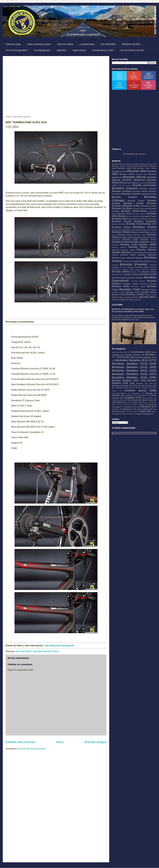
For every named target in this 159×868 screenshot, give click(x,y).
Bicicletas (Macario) (119, 247)
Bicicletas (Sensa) (119, 278)
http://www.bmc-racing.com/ (59, 646)
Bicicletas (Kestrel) (142, 237)
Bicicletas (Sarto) (118, 275)
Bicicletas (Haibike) (121, 232)
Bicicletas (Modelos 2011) (132, 360)
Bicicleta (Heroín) (118, 164)
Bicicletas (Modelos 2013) (130, 367)
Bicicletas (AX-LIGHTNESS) (138, 166)
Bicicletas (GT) (149, 224)
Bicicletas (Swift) (121, 286)
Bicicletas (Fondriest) (145, 221)
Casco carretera (142, 388)
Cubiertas (129, 395)
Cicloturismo (135, 393)
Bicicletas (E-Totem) (140, 214)
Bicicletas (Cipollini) (125, 197)
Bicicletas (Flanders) (149, 219)
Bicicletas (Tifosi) (138, 286)
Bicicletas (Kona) (148, 240)
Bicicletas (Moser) (128, 255)
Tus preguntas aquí (42, 50)
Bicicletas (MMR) (148, 245)
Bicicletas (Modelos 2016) (130, 377)
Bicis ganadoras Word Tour (122, 388)
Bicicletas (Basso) (127, 174)
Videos (143, 411)
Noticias (150, 404)
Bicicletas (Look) (129, 245)
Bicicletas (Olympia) (135, 258)
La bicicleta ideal (87, 44)
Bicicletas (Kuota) (120, 242)
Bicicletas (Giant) (145, 227)
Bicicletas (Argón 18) (127, 168)
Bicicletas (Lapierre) (139, 242)
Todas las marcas (13, 44)
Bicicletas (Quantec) (127, 267)
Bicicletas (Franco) (119, 224)
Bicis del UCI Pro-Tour (143, 386)
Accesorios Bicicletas (120, 352)
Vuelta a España (143, 414)
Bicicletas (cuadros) (134, 300)
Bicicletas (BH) (137, 171)
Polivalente (145, 407)
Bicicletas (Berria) (134, 177)
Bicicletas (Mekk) (128, 250)
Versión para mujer (131, 412)
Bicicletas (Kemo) (126, 237)
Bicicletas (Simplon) (135, 278)
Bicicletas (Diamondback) (134, 211)
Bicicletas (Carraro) (148, 189)
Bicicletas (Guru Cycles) (148, 230)
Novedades (116, 407)
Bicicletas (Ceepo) (140, 191)
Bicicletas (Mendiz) (146, 250)
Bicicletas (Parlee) (142, 261)
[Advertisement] (26, 85)
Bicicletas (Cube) (131, 206)
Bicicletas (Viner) (133, 292)
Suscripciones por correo (103, 50)
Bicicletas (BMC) (24, 651)
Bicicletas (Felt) (119, 219)
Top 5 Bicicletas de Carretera (134, 154)
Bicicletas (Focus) (122, 221)
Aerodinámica (137, 352)
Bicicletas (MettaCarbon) (140, 252)
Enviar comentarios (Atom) (33, 749)
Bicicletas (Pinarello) (134, 264)
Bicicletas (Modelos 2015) (130, 374)
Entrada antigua (96, 742)
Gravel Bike (117, 402)
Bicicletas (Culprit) (149, 206)
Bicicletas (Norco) (119, 258)
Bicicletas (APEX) (119, 166)
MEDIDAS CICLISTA (131, 44)
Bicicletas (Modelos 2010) (146, 357)
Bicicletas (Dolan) (125, 214)
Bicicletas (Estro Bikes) (134, 216)
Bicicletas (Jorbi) (140, 235)
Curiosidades (141, 395)
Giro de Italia (133, 400)
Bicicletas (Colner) (136, 201)
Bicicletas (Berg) (142, 174)
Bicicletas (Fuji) (134, 224)
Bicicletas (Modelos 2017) (125, 380)
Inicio (60, 742)
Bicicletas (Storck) (131, 284)
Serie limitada (142, 409)
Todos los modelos (65, 44)
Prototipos (116, 409)
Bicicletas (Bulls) (131, 183)
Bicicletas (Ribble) (149, 269)
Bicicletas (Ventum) (118, 292)
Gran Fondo (147, 400)
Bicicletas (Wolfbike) (119, 300)
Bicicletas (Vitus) (119, 295)
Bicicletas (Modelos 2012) (130, 364)
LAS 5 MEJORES (108, 44)
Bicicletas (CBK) (143, 183)
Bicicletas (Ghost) (121, 227)
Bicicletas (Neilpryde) (147, 255)
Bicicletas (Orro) (129, 261)
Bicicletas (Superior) (148, 284)
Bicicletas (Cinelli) (149, 194)
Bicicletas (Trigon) (149, 290)
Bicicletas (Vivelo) (135, 294)
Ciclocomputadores (119, 393)
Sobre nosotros (79, 50)
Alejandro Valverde (132, 355)
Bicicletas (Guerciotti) (131, 230)
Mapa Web (61, 50)
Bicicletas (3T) (151, 164)
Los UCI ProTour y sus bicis (132, 50)
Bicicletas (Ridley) (121, 272)
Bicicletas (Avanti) (119, 171)
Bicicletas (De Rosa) (122, 208)
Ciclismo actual (135, 390)
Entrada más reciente (20, 742)
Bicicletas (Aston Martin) (147, 168)
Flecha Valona (148, 398)
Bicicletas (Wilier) (148, 297)
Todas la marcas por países (39, 44)
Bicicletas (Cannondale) (144, 185)
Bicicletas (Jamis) (125, 235)
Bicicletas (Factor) (149, 216)
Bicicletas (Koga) (130, 240)
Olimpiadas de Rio (130, 407)
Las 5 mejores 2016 (134, 402)
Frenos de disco (118, 400)
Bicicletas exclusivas (120, 386)
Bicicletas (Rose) (149, 272)
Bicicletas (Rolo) (136, 272)
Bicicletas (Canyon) (125, 188)
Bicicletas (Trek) (130, 289)
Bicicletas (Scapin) (131, 274)
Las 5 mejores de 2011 (128, 405)
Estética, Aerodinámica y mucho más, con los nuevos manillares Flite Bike (133, 310)
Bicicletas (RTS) (142, 267)
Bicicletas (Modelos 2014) (46, 651)
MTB (142, 404)
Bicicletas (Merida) (121, 252)
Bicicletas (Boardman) (134, 180)
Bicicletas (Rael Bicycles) (132, 270)
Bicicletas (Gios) (117, 230)
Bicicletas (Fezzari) (134, 219)
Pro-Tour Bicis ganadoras (17, 50)
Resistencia (127, 409)
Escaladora (129, 398)
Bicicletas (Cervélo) (131, 194)
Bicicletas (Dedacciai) (140, 209)
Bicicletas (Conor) (133, 203)
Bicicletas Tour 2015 (145, 383)
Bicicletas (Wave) (118, 297)
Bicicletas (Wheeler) (132, 297)
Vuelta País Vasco (128, 414)
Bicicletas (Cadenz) (125, 185)
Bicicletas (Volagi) (150, 295)
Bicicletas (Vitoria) (149, 292)
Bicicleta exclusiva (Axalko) (135, 164)
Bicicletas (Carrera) (122, 191)
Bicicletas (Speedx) (138, 281)
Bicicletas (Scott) (148, 274)
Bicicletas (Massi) (138, 247)
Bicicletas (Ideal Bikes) (140, 232)
